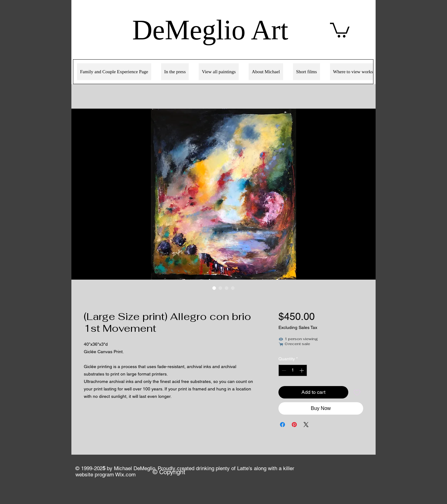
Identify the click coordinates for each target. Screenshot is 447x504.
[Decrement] (283, 370)
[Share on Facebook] (282, 425)
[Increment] (302, 370)
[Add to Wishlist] (357, 392)
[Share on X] (306, 425)
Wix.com (125, 475)
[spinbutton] (293, 370)
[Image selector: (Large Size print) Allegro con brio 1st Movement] (214, 288)
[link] (340, 29)
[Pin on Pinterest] (294, 425)
